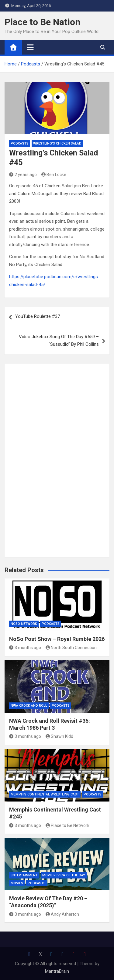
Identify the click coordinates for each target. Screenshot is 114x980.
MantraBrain (57, 971)
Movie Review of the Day (64, 875)
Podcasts (20, 143)
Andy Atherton (62, 914)
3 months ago (25, 648)
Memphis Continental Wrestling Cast (45, 794)
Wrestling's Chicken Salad (57, 143)
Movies (17, 883)
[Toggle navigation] (30, 47)
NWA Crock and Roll (29, 706)
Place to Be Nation (43, 22)
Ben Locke (54, 175)
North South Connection (71, 648)
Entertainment (24, 875)
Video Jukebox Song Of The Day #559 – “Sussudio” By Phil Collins (59, 341)
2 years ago (23, 175)
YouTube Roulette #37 (38, 316)
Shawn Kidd (60, 736)
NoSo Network (24, 624)
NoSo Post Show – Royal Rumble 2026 (57, 639)
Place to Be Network (68, 825)
